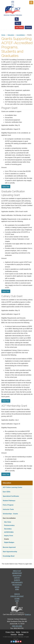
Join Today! (19, 27)
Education (11, 35)
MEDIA (17, 587)
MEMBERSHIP (17, 573)
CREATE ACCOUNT (17, 596)
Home (3, 35)
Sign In (18, 23)
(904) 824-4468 (17, 626)
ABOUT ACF (17, 571)
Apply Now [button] (6, 187)
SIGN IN (17, 594)
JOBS (17, 589)
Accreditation (21, 35)
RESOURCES (17, 585)
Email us (28, 614)
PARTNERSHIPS (17, 582)
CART (17, 601)
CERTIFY (17, 578)
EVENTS (17, 580)
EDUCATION (17, 575)
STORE (17, 599)
